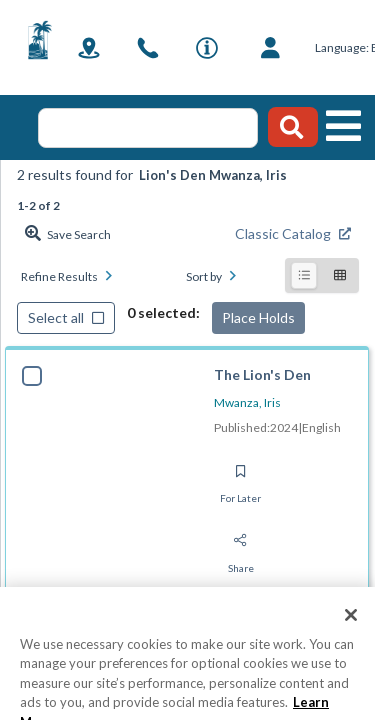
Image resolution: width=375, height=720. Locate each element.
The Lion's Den (262, 374)
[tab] (105, 614)
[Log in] (270, 48)
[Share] (241, 548)
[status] (188, 190)
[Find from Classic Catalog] (297, 234)
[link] (151, 48)
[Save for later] (240, 478)
